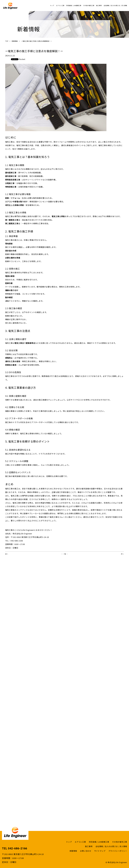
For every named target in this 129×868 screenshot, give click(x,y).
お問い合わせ (86, 851)
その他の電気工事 (89, 5)
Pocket (22, 59)
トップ (52, 5)
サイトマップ (100, 851)
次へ (122, 554)
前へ (7, 554)
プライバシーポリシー (118, 851)
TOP (7, 41)
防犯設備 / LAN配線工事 (74, 5)
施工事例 (99, 5)
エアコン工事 (60, 5)
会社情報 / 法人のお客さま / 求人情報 (115, 5)
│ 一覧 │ (64, 554)
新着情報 (15, 41)
